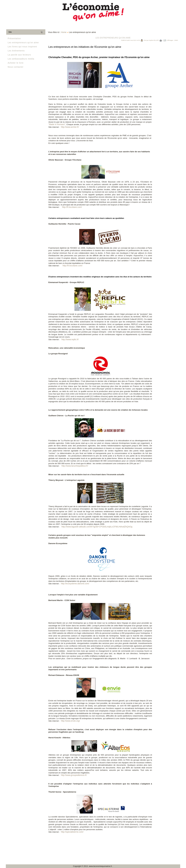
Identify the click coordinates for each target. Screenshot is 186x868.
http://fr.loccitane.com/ (72, 207)
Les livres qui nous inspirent (22, 47)
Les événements (16, 51)
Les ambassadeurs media (21, 59)
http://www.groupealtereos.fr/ (74, 775)
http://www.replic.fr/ (70, 339)
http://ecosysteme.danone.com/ (75, 584)
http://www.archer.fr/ (70, 127)
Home (64, 32)
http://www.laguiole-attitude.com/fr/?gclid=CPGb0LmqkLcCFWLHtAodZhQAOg (97, 527)
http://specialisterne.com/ (72, 832)
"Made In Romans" (57, 124)
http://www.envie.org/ (70, 721)
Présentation (14, 38)
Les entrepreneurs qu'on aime (23, 43)
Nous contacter (16, 67)
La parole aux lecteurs (19, 55)
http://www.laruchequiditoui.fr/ (75, 466)
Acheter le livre (16, 63)
